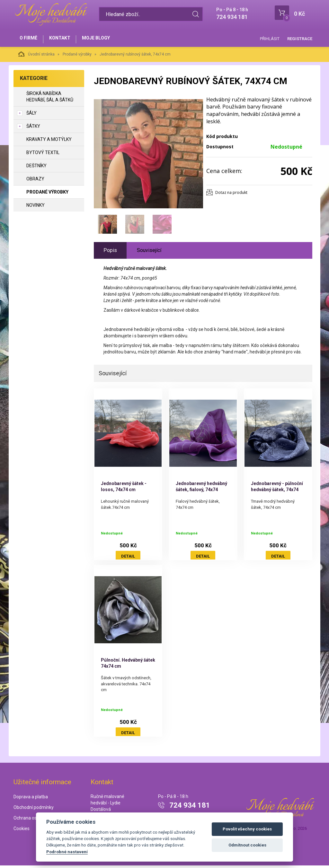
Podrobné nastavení (67, 852)
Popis (110, 253)
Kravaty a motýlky (49, 142)
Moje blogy (103, 39)
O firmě (30, 39)
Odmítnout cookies (247, 845)
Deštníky (36, 168)
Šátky (33, 129)
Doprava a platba (31, 799)
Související (149, 253)
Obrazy (35, 181)
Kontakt (64, 39)
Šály (31, 116)
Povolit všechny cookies (247, 829)
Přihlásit (270, 39)
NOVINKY (36, 208)
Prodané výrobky (77, 57)
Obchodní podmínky (34, 810)
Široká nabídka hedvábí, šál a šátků (50, 99)
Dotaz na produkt (231, 195)
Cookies (22, 831)
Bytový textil (43, 155)
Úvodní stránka (36, 56)
